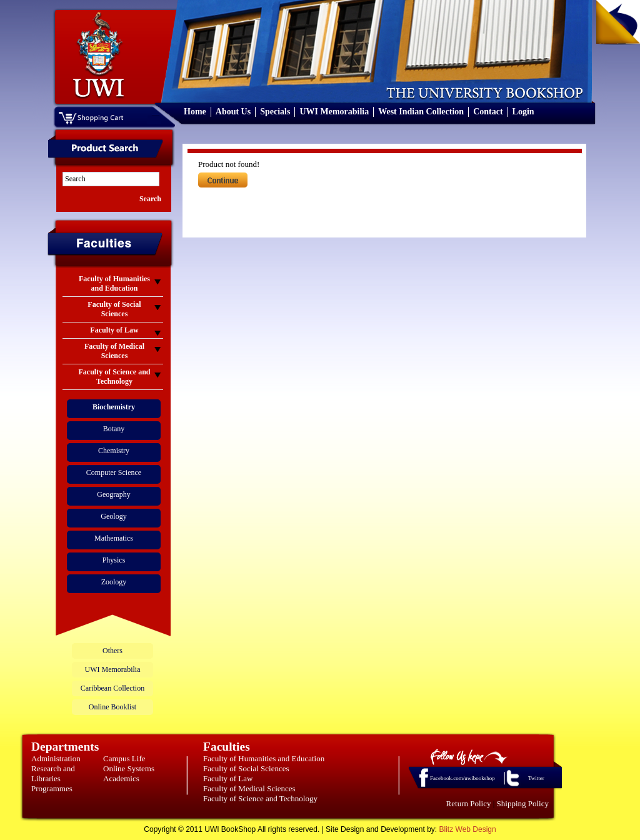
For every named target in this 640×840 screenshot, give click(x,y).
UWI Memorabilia (334, 112)
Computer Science (114, 472)
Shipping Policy (523, 803)
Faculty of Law (228, 778)
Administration (56, 758)
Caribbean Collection (112, 688)
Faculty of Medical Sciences (249, 788)
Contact (488, 112)
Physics (114, 560)
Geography (113, 494)
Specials (275, 112)
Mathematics (114, 538)
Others (112, 651)
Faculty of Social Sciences (246, 768)
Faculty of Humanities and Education (264, 758)
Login (523, 112)
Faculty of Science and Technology (260, 798)
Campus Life (124, 758)
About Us (233, 112)
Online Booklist (112, 707)
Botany (114, 429)
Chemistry (114, 451)
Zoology (114, 582)
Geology (113, 516)
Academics (121, 778)
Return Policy (469, 803)
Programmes (52, 788)
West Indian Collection (421, 112)
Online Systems (129, 768)
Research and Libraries (53, 773)
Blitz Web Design (468, 829)
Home (195, 112)
